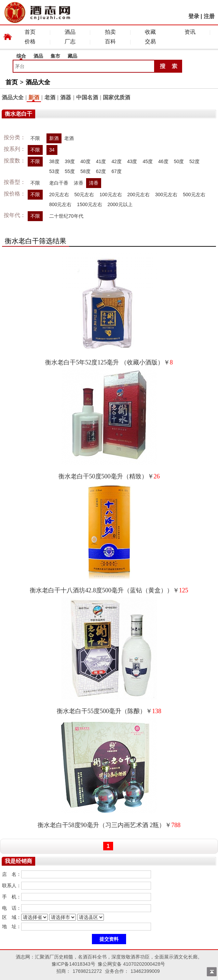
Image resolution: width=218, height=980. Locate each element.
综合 (21, 56)
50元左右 (84, 194)
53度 (54, 171)
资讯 (190, 32)
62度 (101, 171)
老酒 (50, 97)
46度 (163, 161)
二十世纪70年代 (66, 216)
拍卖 (110, 32)
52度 (194, 161)
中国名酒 (87, 97)
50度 (179, 161)
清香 (94, 183)
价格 (30, 41)
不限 (35, 138)
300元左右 (166, 194)
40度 (85, 161)
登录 (194, 16)
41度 (101, 161)
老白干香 (59, 183)
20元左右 (59, 194)
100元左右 (111, 194)
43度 (132, 161)
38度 (54, 161)
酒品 (70, 32)
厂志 (70, 41)
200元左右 (139, 194)
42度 (117, 161)
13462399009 (145, 971)
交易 (150, 41)
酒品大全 (38, 82)
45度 (148, 161)
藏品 (72, 56)
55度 (70, 171)
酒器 (66, 97)
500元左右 (194, 194)
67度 (117, 171)
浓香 (79, 183)
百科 (110, 41)
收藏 (150, 32)
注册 (209, 16)
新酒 (34, 97)
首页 (30, 32)
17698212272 (87, 971)
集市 (55, 56)
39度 (70, 161)
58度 (85, 171)
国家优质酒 (117, 97)
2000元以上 (120, 204)
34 (52, 150)
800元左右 (60, 204)
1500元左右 (89, 204)
